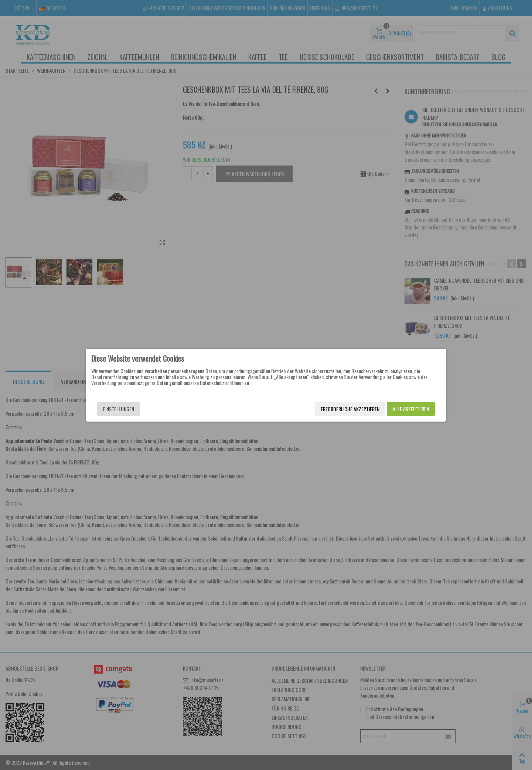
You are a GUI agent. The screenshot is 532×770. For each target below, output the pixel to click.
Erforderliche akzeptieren (350, 409)
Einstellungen (119, 409)
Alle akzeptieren (411, 409)
